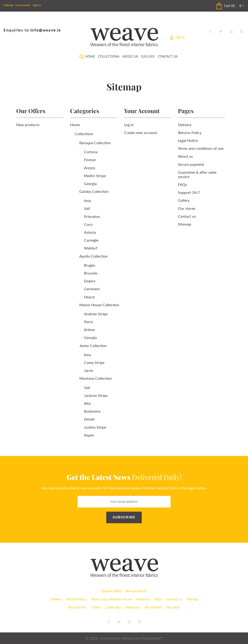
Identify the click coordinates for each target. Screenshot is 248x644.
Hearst (89, 297)
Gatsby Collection (94, 191)
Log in (129, 125)
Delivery (185, 125)
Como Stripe (94, 362)
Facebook (210, 32)
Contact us (187, 216)
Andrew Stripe (96, 314)
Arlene (89, 330)
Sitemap (8, 5)
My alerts (173, 607)
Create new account (141, 132)
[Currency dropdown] (242, 6)
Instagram (242, 32)
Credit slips (113, 607)
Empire (90, 281)
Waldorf (91, 248)
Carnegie (91, 240)
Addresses (133, 607)
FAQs (182, 184)
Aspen (89, 435)
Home (90, 56)
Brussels (91, 273)
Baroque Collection (95, 143)
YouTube (231, 32)
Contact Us (168, 56)
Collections (109, 56)
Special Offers (111, 591)
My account (23, 5)
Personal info (77, 607)
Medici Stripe (95, 176)
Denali (89, 419)
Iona (87, 200)
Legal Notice (188, 140)
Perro (89, 322)
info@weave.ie (46, 30)
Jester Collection (93, 346)
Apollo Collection (93, 256)
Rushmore (92, 411)
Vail (87, 208)
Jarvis (89, 370)
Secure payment (191, 164)
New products (28, 125)
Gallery (148, 56)
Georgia (90, 183)
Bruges (90, 265)
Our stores (187, 208)
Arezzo (90, 168)
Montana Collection (96, 378)
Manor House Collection (99, 305)
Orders (96, 607)
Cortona (91, 152)
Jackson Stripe (96, 395)
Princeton (92, 216)
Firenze (90, 160)
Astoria (90, 232)
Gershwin (92, 289)
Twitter (221, 32)
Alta (87, 403)
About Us (130, 56)
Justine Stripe (95, 427)
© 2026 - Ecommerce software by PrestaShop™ (124, 638)
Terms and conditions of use (201, 148)
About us (185, 156)
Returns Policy (190, 132)
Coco (88, 224)
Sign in (37, 5)
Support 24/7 (189, 192)
